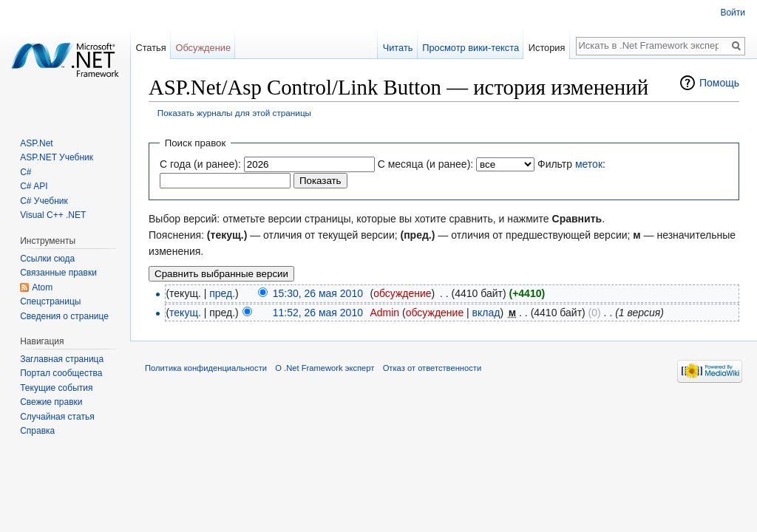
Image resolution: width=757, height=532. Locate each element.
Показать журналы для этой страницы (234, 113)
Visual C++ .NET (53, 215)
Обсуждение (203, 48)
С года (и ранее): (200, 164)
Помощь (719, 83)
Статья (150, 48)
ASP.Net (36, 143)
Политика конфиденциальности (206, 368)
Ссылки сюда (47, 259)
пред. (222, 293)
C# (26, 172)
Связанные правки (58, 273)
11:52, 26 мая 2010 (318, 313)
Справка (37, 431)
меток (589, 164)
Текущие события (56, 388)
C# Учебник (44, 201)
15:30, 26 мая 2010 (318, 293)
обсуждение (402, 293)
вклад (486, 313)
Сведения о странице (64, 316)
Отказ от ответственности (432, 368)
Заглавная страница (62, 359)
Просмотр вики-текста (471, 48)
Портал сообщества (61, 373)
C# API (34, 186)
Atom (42, 287)
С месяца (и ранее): (426, 164)
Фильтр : (571, 164)
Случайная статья (57, 417)
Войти (733, 13)
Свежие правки (51, 402)
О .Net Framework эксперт (325, 368)
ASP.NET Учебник (57, 157)
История (547, 48)
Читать (398, 48)
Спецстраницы (50, 301)
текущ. (185, 313)
